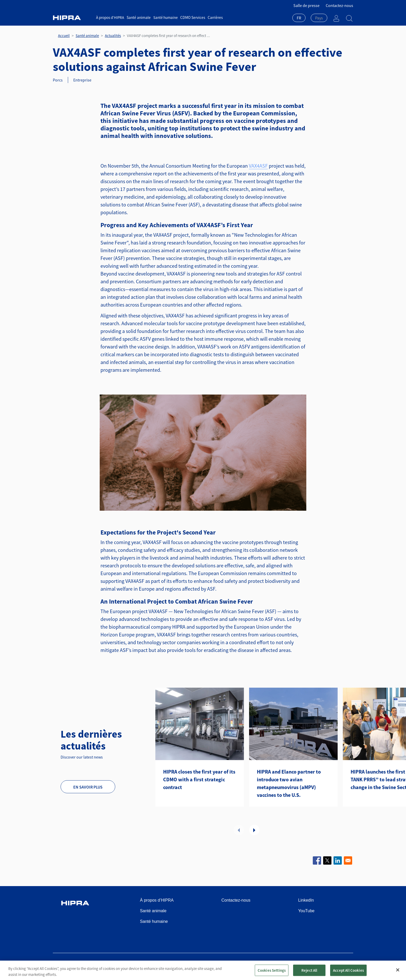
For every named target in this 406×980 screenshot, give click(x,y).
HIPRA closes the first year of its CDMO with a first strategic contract (199, 779)
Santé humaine (165, 17)
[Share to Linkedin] (338, 860)
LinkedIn (306, 900)
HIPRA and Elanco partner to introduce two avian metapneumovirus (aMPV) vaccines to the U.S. (289, 783)
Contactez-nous (339, 5)
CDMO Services (191, 17)
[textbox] (319, 18)
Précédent (239, 830)
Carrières (213, 17)
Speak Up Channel (338, 965)
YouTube (306, 911)
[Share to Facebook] (317, 860)
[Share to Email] (348, 860)
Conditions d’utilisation (196, 965)
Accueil (64, 36)
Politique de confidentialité (241, 965)
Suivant (254, 830)
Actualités (113, 36)
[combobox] (299, 18)
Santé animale (138, 17)
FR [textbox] (299, 18)
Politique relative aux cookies (293, 965)
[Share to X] (327, 860)
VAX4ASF (258, 166)
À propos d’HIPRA (110, 17)
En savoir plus (88, 787)
